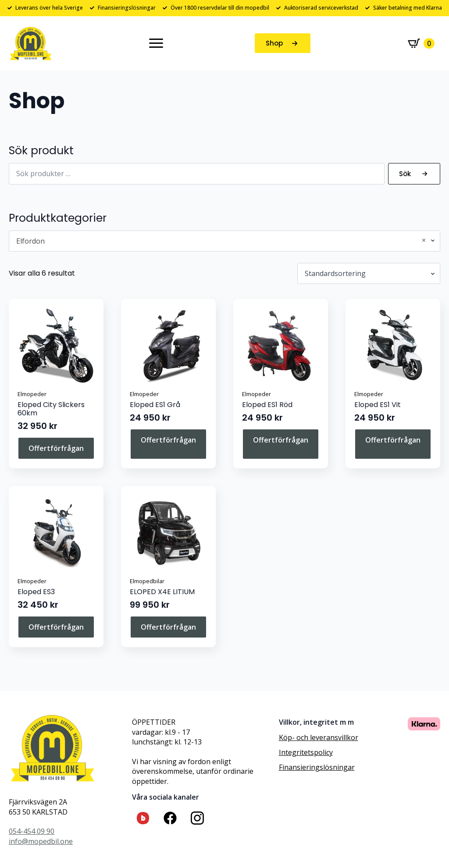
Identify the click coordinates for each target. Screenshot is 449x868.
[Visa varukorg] (421, 43)
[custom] (143, 818)
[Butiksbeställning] (369, 273)
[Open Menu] (156, 43)
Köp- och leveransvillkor (319, 737)
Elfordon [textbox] (221, 241)
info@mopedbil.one (41, 841)
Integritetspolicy (306, 752)
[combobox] (224, 241)
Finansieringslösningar (317, 767)
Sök (405, 174)
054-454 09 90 (32, 831)
